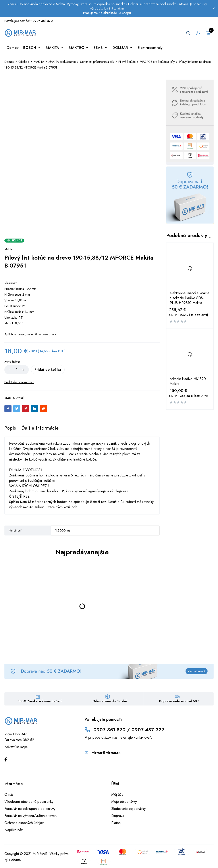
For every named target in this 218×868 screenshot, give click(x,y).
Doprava (118, 817)
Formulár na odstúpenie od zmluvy (30, 810)
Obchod (24, 63)
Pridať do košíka (53, 370)
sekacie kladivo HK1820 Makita (188, 382)
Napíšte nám (14, 831)
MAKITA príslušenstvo (62, 63)
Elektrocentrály (150, 48)
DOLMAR (123, 48)
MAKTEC (79, 48)
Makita (9, 250)
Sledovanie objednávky (128, 810)
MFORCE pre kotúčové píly (157, 63)
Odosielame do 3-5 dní (110, 702)
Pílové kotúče (127, 63)
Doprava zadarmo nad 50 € (179, 702)
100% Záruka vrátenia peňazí (40, 702)
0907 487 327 (148, 730)
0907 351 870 (43, 21)
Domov (13, 48)
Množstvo (12, 363)
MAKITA (55, 48)
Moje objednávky (124, 802)
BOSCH (32, 48)
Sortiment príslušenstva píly (97, 63)
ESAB (101, 48)
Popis (10, 429)
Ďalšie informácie (40, 429)
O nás (9, 795)
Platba (116, 824)
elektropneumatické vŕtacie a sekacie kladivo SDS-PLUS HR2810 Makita (190, 299)
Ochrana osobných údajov (24, 824)
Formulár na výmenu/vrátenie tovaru (31, 817)
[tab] (10, 429)
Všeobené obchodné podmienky (29, 802)
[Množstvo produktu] (17, 371)
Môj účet (118, 795)
